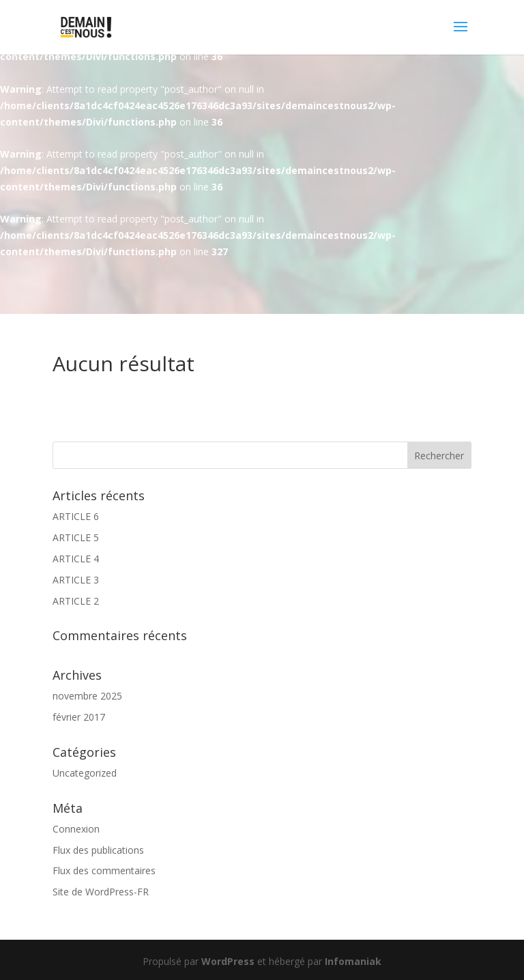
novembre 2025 (87, 696)
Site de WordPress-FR (101, 892)
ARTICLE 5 (76, 537)
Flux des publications (98, 850)
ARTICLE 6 (76, 516)
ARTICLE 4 (76, 559)
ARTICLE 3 (76, 580)
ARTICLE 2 (76, 601)
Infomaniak (353, 961)
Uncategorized (85, 773)
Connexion (76, 829)
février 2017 (79, 717)
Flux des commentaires (104, 870)
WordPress (228, 961)
